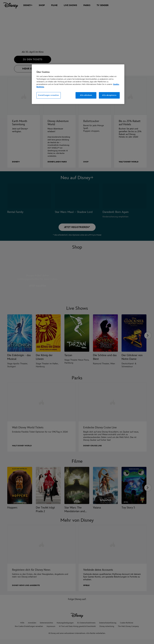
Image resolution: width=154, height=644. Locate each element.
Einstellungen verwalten (49, 95)
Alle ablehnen (86, 95)
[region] (78, 84)
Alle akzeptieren (109, 95)
